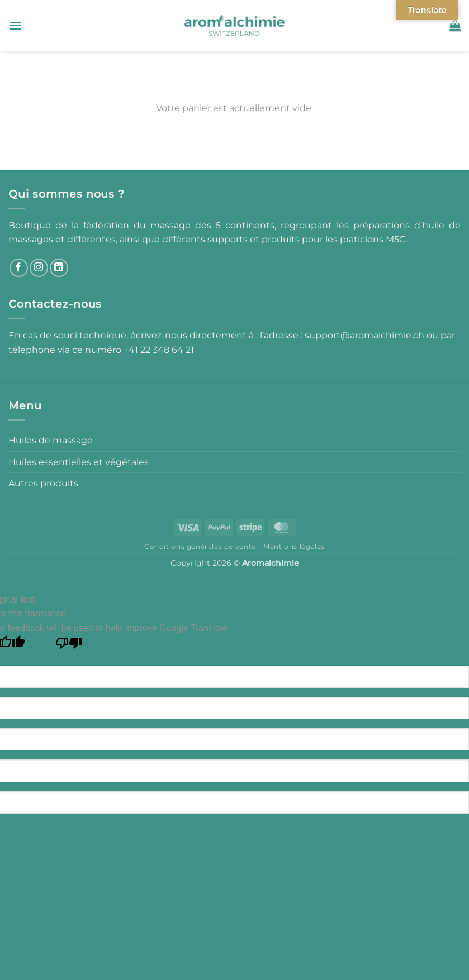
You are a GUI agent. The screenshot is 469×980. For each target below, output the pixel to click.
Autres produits (43, 483)
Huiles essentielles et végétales (79, 462)
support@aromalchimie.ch (366, 335)
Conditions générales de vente (200, 546)
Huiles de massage (51, 440)
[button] (15, 25)
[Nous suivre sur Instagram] (39, 268)
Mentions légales (294, 546)
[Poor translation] (69, 646)
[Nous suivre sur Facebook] (19, 268)
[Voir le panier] (455, 26)
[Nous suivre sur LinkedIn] (59, 268)
